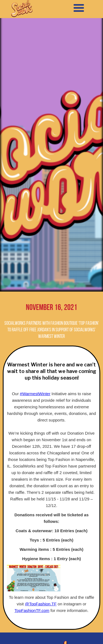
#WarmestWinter (35, 394)
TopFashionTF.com (32, 610)
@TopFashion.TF (41, 604)
